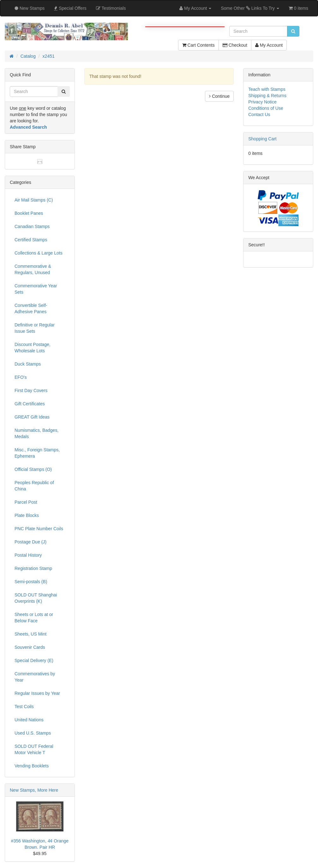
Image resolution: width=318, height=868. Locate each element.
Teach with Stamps (267, 89)
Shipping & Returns (267, 96)
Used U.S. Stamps (33, 733)
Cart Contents (198, 45)
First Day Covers (31, 390)
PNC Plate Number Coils (39, 529)
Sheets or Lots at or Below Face (34, 618)
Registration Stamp (33, 568)
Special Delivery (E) (34, 660)
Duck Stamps (28, 364)
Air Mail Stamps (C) (34, 200)
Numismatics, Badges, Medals (36, 433)
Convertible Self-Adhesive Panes (31, 308)
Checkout (235, 45)
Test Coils (24, 707)
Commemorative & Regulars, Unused (33, 269)
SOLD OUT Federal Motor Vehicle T (34, 749)
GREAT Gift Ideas (32, 417)
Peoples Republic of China (34, 486)
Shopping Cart (262, 139)
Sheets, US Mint (30, 634)
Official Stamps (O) (33, 469)
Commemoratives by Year (35, 677)
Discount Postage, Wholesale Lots (33, 348)
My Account (269, 45)
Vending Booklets (32, 766)
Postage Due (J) (30, 542)
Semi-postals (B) (31, 582)
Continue (219, 96)
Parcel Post (26, 502)
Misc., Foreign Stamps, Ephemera (37, 453)
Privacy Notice (262, 102)
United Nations (29, 720)
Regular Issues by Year (37, 693)
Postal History (28, 555)
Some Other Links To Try (250, 8)
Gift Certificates (30, 404)
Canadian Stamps (32, 226)
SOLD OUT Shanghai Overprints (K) (36, 598)
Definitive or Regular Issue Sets (35, 328)
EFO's (21, 377)
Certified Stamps (31, 240)
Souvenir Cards (30, 647)
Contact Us (259, 114)
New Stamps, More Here (34, 790)
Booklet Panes (29, 213)
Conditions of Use (266, 108)
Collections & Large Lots (39, 253)
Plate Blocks (27, 515)
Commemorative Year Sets (36, 289)
